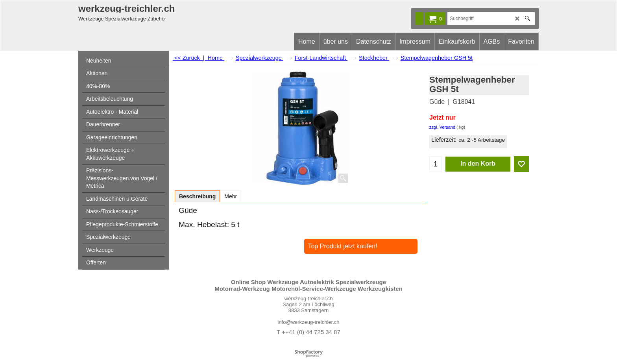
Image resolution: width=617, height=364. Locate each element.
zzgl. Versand (442, 127)
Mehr (231, 196)
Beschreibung (197, 196)
